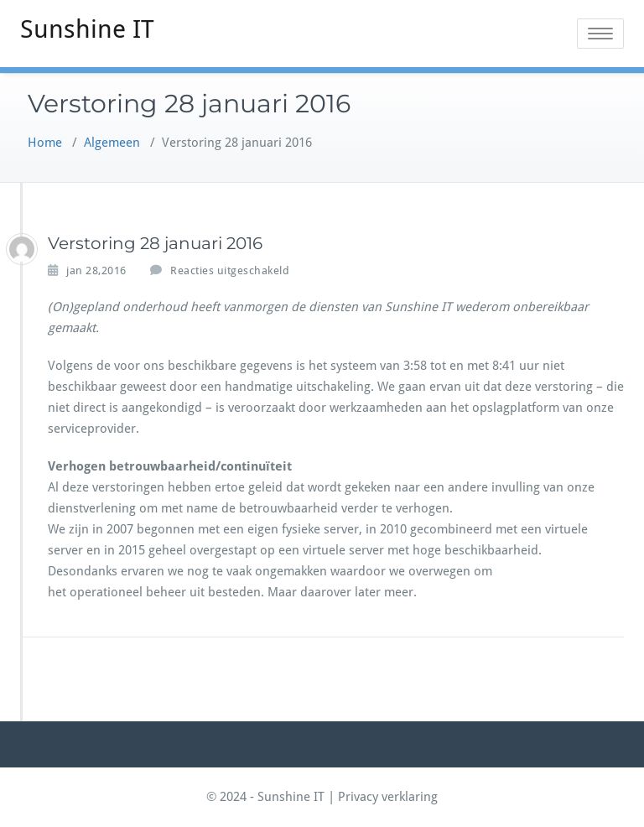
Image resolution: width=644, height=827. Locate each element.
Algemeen (112, 143)
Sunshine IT (87, 29)
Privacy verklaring (388, 797)
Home (45, 143)
